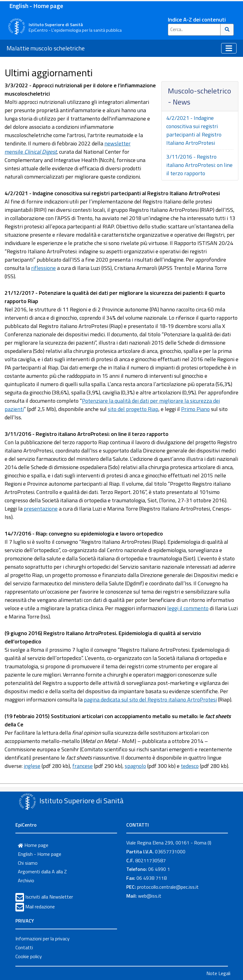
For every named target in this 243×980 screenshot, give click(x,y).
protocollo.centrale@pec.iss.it (168, 887)
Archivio (26, 880)
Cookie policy (29, 956)
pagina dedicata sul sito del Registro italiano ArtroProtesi (150, 699)
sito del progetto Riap (133, 409)
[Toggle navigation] (229, 48)
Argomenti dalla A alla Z (42, 871)
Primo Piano (195, 409)
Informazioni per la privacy (43, 939)
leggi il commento (188, 608)
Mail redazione (40, 907)
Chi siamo (28, 863)
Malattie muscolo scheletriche (46, 48)
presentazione (41, 509)
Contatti (24, 947)
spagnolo (135, 766)
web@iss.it (150, 896)
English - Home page (36, 6)
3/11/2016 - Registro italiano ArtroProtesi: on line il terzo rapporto (199, 165)
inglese (32, 766)
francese (83, 766)
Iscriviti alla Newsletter (49, 897)
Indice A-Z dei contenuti (197, 20)
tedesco (190, 766)
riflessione (43, 268)
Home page (33, 845)
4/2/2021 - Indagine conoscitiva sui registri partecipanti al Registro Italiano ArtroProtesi (194, 130)
